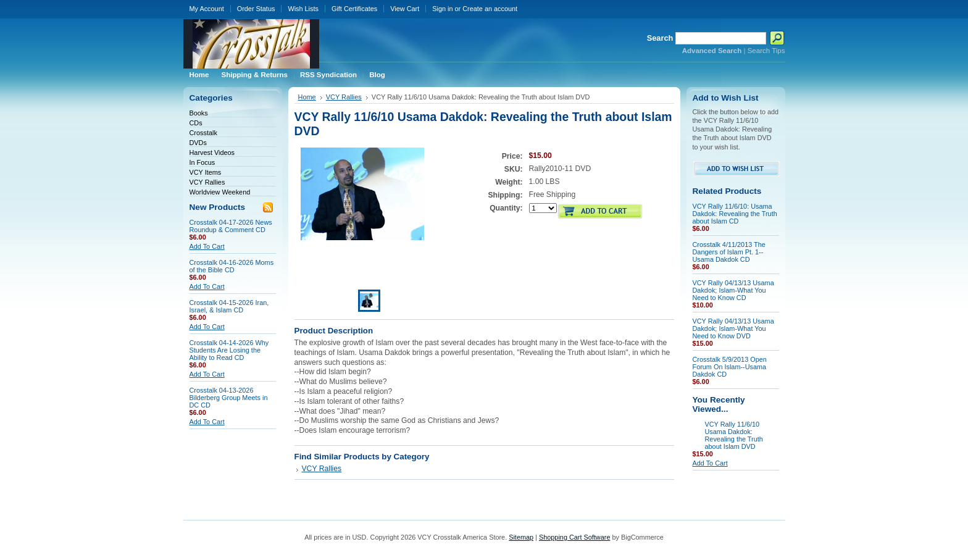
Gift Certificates (354, 9)
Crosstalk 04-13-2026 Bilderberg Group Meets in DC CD (229, 398)
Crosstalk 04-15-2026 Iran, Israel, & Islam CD (229, 306)
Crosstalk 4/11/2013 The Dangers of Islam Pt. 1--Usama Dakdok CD (729, 252)
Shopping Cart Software (574, 537)
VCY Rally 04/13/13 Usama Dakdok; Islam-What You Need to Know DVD (733, 328)
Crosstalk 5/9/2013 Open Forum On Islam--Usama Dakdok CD (730, 367)
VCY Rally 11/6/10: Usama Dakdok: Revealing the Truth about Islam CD (735, 214)
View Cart (405, 9)
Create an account (490, 9)
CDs (196, 123)
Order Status (256, 9)
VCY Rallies (207, 182)
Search (660, 38)
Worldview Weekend (220, 192)
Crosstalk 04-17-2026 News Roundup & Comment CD (231, 226)
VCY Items (206, 172)
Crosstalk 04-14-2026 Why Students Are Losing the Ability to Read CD (229, 350)
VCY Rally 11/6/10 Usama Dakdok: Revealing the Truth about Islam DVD (734, 435)
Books (199, 113)
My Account (207, 9)
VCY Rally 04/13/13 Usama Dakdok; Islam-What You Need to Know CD (733, 290)
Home (307, 97)
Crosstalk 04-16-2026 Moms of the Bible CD (232, 266)
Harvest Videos (212, 153)
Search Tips (766, 51)
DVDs (198, 143)
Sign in (442, 9)
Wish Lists (303, 9)
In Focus (202, 162)
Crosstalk (203, 133)
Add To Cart (207, 246)
